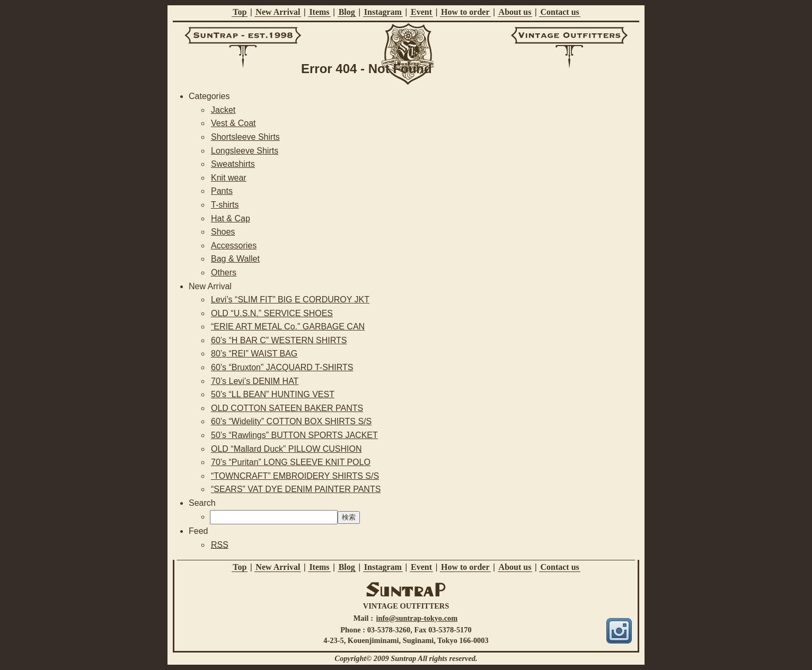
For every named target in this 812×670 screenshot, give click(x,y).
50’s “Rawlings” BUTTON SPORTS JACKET (294, 435)
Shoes (223, 232)
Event (421, 12)
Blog (347, 12)
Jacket (223, 110)
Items (319, 12)
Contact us (559, 12)
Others (224, 273)
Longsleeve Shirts (245, 151)
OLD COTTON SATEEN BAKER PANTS (287, 408)
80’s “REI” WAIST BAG (254, 354)
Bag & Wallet (235, 259)
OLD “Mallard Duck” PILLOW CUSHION (286, 449)
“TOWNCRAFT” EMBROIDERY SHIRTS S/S (295, 476)
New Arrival (278, 12)
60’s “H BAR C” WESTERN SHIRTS (279, 340)
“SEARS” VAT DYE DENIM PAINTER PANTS (296, 489)
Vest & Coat (233, 123)
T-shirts (225, 205)
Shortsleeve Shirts (245, 137)
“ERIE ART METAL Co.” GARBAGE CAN (288, 327)
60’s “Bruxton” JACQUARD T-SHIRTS (282, 367)
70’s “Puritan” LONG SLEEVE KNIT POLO (291, 462)
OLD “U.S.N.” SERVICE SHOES (272, 313)
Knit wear (229, 178)
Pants (222, 191)
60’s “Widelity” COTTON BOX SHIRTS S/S (291, 421)
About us (515, 12)
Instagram (383, 12)
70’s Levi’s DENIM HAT (255, 381)
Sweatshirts (233, 164)
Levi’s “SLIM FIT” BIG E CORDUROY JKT (290, 300)
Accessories (234, 245)
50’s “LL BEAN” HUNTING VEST (273, 394)
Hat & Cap (231, 218)
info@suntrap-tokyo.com (417, 618)
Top (240, 12)
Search (202, 503)
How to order (465, 12)
